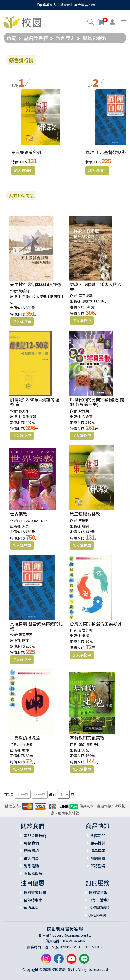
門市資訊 (31, 851)
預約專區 (31, 907)
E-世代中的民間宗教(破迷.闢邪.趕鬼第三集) (97, 402)
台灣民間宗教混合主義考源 (96, 623)
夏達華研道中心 (94, 301)
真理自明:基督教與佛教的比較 (36, 626)
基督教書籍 (36, 38)
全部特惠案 (33, 900)
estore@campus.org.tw (72, 935)
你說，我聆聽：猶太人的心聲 (96, 287)
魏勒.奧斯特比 (89, 744)
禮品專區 (98, 851)
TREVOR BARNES (33, 520)
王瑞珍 (84, 520)
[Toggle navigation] (124, 22)
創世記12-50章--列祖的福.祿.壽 (35, 402)
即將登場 (98, 866)
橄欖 (85, 636)
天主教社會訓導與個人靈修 (36, 284)
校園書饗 (98, 858)
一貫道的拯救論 (25, 738)
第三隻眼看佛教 (26, 152)
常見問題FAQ (35, 835)
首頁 (11, 38)
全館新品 (98, 835)
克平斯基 (85, 295)
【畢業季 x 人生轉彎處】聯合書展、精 (65, 5)
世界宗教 (19, 514)
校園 (85, 526)
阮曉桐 (24, 291)
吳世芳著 (85, 630)
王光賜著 (26, 744)
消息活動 (31, 866)
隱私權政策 (33, 873)
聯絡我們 (31, 843)
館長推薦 (98, 843)
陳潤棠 (84, 411)
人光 (26, 526)
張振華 (24, 411)
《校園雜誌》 (100, 907)
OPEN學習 (97, 915)
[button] (90, 22)
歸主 (26, 640)
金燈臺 (87, 416)
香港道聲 (29, 416)
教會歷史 (65, 38)
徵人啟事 (31, 858)
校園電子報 (98, 892)
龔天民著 (26, 635)
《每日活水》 (100, 900)
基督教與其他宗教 (87, 738)
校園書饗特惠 (35, 892)
